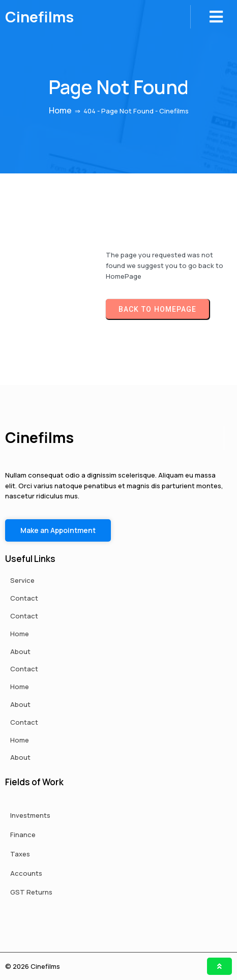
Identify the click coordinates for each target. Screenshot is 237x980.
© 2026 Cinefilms (33, 966)
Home (60, 110)
